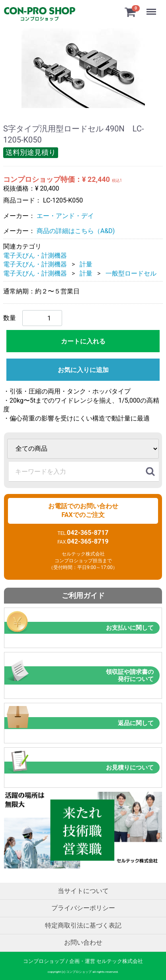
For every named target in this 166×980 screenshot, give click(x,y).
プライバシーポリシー (83, 908)
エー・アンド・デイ (65, 215)
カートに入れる (83, 341)
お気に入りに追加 (83, 370)
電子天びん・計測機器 (35, 255)
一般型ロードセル (131, 273)
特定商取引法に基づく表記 (83, 925)
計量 (86, 264)
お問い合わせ (83, 942)
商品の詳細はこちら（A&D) (76, 231)
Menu (152, 8)
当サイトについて (83, 890)
